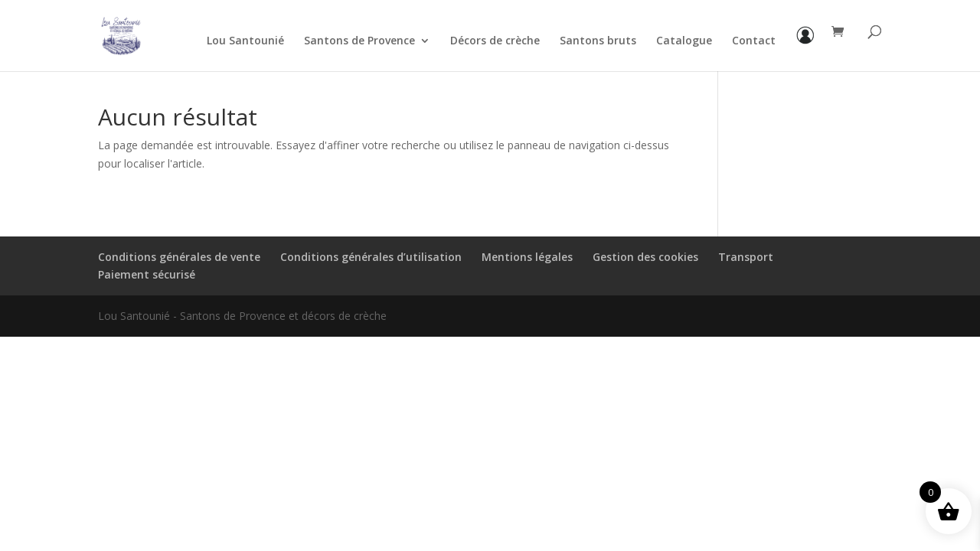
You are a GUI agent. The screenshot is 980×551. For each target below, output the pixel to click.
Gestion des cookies (645, 257)
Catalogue (684, 41)
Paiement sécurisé (147, 274)
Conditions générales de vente (179, 257)
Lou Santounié (245, 41)
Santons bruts (598, 41)
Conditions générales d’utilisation (371, 257)
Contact (754, 41)
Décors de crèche (495, 41)
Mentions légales (527, 257)
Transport (746, 257)
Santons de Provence (359, 41)
